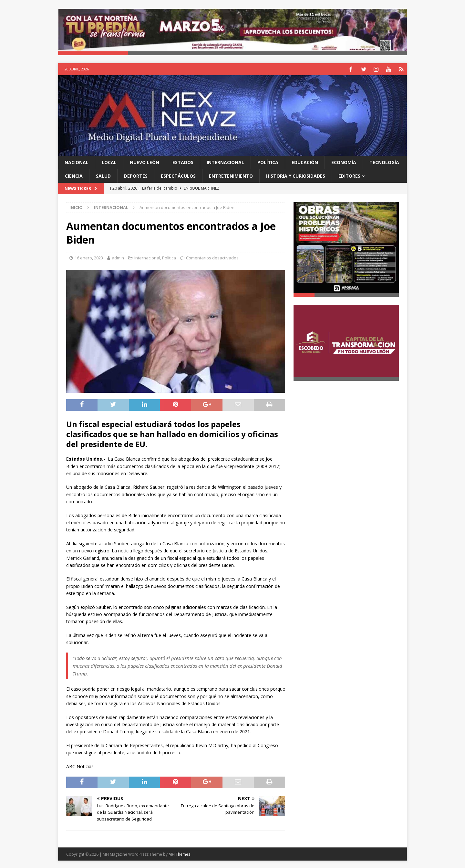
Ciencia (74, 175)
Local (109, 162)
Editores (349, 175)
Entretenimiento (231, 175)
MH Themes (179, 854)
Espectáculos (178, 175)
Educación (305, 162)
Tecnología (384, 162)
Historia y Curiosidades (296, 175)
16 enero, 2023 (89, 257)
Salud (103, 175)
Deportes (136, 175)
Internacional (225, 162)
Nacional (77, 162)
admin (118, 257)
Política (268, 162)
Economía (344, 162)
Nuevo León (145, 162)
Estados (183, 162)
